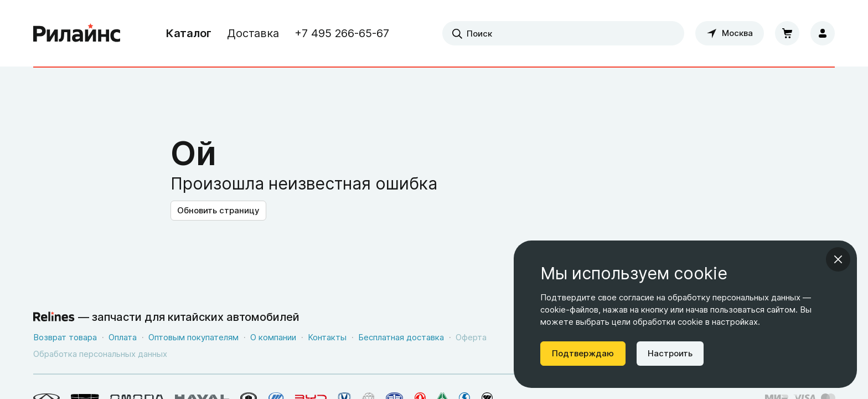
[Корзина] (787, 33)
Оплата (123, 337)
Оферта (471, 337)
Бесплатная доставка (401, 337)
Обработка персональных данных (100, 354)
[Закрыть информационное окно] (838, 259)
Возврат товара (65, 337)
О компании (273, 337)
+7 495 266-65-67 (342, 33)
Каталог (189, 33)
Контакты (327, 337)
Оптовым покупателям (193, 337)
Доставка (253, 33)
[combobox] (563, 33)
